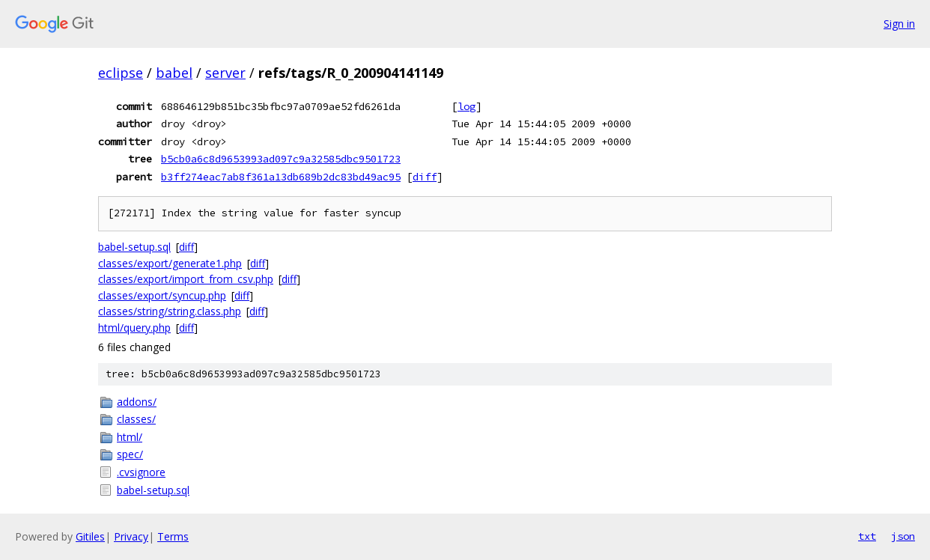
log (466, 106)
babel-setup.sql (134, 247)
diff (425, 177)
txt (867, 536)
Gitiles (90, 536)
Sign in (899, 24)
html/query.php (134, 328)
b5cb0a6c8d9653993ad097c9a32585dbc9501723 (281, 159)
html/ (130, 437)
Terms (173, 536)
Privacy (131, 536)
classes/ (136, 419)
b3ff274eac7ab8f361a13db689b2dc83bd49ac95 (281, 177)
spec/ (130, 454)
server (225, 73)
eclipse (121, 73)
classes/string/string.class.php (170, 311)
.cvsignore (141, 472)
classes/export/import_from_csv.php (186, 279)
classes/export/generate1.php (170, 263)
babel (174, 73)
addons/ (137, 402)
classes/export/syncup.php (162, 295)
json (903, 536)
